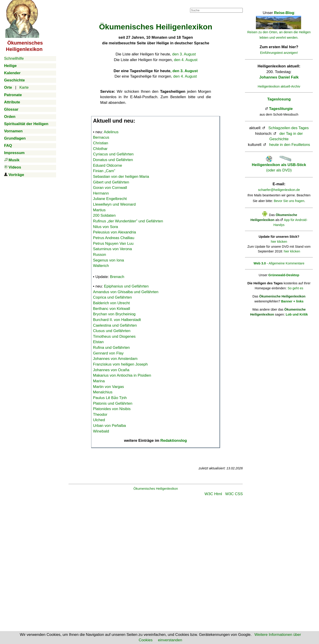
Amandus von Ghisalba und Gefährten (126, 292)
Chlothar (100, 149)
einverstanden (170, 640)
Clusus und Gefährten (112, 331)
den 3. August (184, 54)
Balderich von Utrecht (111, 303)
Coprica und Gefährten (112, 297)
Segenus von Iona (108, 260)
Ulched (99, 420)
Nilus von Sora (106, 227)
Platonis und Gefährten (113, 403)
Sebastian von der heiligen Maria (121, 177)
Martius (99, 210)
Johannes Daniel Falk (279, 77)
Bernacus (101, 137)
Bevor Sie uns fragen (289, 201)
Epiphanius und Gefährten (126, 286)
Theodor (100, 415)
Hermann (101, 193)
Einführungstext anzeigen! (279, 53)
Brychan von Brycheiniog (114, 314)
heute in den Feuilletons (290, 145)
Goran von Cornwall (110, 188)
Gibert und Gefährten (111, 182)
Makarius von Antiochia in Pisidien (122, 375)
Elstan (98, 342)
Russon (100, 255)
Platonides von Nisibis (112, 409)
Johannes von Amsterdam (115, 359)
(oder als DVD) (279, 165)
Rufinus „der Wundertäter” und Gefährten (128, 221)
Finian (104, 171)
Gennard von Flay (108, 353)
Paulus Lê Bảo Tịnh (110, 398)
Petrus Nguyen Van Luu (113, 244)
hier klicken (279, 242)
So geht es (295, 288)
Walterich (101, 266)
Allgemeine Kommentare (286, 263)
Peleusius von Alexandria (114, 232)
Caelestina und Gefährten (115, 325)
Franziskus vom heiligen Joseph (120, 364)
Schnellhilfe (14, 58)
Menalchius (103, 392)
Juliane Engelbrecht (110, 199)
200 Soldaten (104, 215)
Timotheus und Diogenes (114, 336)
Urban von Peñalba (110, 426)
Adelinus (111, 132)
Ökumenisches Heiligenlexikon (156, 489)
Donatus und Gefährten (113, 160)
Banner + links (292, 301)
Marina (99, 381)
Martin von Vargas (108, 387)
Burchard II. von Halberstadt (117, 320)
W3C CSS (234, 494)
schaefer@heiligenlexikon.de (279, 190)
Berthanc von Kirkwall (111, 309)
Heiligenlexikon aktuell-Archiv (279, 86)
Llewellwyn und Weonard (114, 204)
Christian (101, 143)
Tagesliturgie (281, 109)
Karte (24, 87)
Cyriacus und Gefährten (113, 154)
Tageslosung (279, 99)
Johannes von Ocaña (111, 370)
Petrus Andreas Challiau (114, 238)
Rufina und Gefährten (111, 348)
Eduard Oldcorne (108, 165)
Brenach (117, 277)
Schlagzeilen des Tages (288, 128)
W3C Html (213, 494)
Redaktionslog (174, 441)
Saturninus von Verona (112, 249)
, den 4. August (184, 76)
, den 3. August (184, 71)
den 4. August (186, 60)
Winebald (101, 431)
